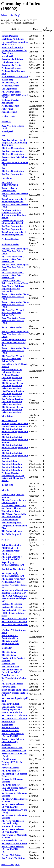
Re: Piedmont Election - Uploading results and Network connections (13, 402)
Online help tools (10, 520)
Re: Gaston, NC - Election (14, 610)
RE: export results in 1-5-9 (14, 843)
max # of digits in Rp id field (15, 690)
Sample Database (10, 36)
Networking (7, 109)
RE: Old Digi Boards (11, 92)
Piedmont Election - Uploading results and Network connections (12, 378)
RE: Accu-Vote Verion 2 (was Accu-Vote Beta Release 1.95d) (13, 259)
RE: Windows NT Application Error (10, 642)
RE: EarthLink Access (12, 684)
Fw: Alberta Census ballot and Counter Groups (14, 507)
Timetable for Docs (11, 511)
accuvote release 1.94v (12, 748)
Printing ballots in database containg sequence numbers (15, 425)
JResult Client (8, 664)
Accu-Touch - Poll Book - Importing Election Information (13, 289)
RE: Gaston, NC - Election (14, 618)
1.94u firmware (9, 759)
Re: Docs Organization (12, 151)
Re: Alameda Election (12, 65)
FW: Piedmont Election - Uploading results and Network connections (13, 394)
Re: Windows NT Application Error (10, 637)
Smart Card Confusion (12, 47)
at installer (7, 648)
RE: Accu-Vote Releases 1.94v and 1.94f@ (13, 822)
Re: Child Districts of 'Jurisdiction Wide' (12, 671)
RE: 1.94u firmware (11, 771)
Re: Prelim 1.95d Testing (13, 858)
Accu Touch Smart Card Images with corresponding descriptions (14, 142)
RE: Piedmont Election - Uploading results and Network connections (13, 386)
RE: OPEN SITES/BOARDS (10, 184)
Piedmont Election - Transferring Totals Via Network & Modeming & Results (13, 477)
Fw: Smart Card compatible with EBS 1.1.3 (15, 43)
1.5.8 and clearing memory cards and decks (14, 789)
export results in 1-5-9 (12, 840)
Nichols (5, 490)
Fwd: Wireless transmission (15, 77)
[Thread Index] (8, 15)
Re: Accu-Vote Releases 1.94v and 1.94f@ (13, 735)
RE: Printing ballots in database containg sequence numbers (15, 432)
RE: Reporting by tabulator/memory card (13, 575)
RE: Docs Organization (13, 148)
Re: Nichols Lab (9, 461)
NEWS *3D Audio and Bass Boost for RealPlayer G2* (15, 592)
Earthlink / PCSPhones (13, 39)
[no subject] (7, 56)
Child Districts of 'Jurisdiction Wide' (11, 550)
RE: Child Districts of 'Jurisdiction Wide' (12, 558)
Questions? (7, 178)
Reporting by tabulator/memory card (13, 564)
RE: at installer (9, 652)
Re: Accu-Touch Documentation (9, 189)
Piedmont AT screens (11, 68)
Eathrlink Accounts (11, 62)
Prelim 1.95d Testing (11, 855)
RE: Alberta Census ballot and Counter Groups (14, 515)
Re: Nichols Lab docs (12, 464)
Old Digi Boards (9, 89)
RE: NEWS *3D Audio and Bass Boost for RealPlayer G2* (14, 598)
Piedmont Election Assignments (10, 102)
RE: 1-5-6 (6, 554)
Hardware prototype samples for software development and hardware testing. (15, 214)
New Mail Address (10, 768)
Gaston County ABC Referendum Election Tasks (15, 282)
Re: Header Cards (10, 728)
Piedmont (6, 745)
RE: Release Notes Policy (13, 579)
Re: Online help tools (12, 523)
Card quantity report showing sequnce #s (12, 708)
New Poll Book (8, 687)
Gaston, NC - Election (12, 604)
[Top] (17, 15)
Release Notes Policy (11, 545)
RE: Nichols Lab (9, 421)
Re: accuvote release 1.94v (14, 751)
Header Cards (8, 721)
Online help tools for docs (14, 340)
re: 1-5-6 (6, 540)
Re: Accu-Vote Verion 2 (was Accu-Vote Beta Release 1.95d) (15, 251)
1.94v (4, 852)
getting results (8, 116)
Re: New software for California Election (12, 371)
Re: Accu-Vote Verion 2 (13, 327)
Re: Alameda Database (12, 59)
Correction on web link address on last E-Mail (12, 222)
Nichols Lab (7, 416)
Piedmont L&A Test (11, 582)
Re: (3, 136)
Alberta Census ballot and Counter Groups (14, 501)
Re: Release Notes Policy (13, 569)
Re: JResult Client (10, 667)
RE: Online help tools (12, 531)
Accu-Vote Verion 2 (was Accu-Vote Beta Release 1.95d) (13, 321)
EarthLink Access (10, 675)
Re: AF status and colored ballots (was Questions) (14, 200)
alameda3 (6, 122)
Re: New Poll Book (10, 704)
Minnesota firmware (11, 826)
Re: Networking (9, 112)
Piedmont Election (10, 86)
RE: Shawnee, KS (10, 83)
